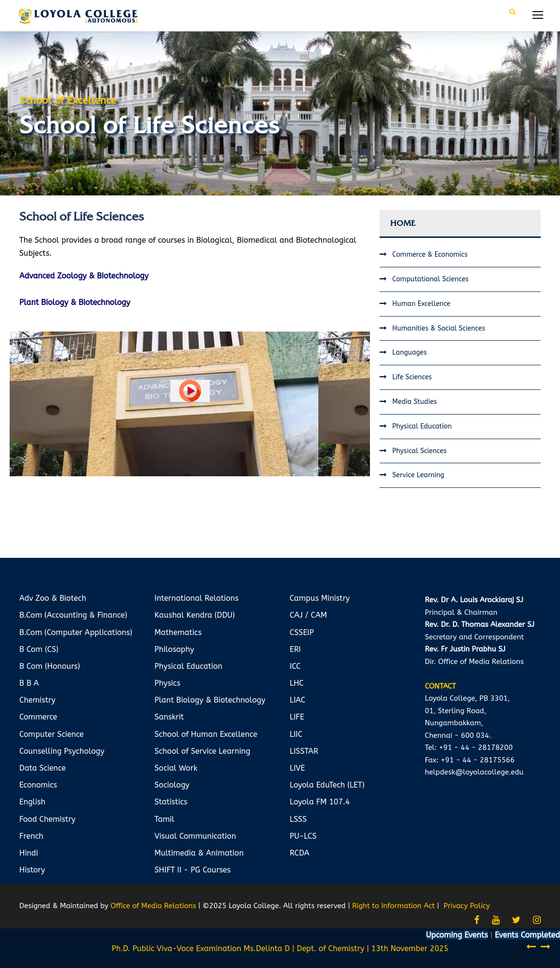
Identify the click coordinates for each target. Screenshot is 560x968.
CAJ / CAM (308, 615)
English (32, 802)
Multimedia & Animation (199, 853)
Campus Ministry (320, 598)
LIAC (298, 700)
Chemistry (37, 700)
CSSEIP (302, 632)
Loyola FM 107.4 (320, 802)
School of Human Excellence (206, 734)
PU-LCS (303, 836)
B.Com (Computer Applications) (76, 632)
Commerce (38, 717)
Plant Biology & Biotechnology (210, 700)
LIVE (298, 768)
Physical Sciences (419, 451)
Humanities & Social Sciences (438, 328)
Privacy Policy (467, 906)
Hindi (29, 853)
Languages (409, 353)
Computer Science (52, 734)
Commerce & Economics (430, 255)
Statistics (171, 802)
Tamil (164, 819)
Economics (38, 785)
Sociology (172, 785)
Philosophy (174, 649)
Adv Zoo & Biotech (53, 598)
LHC (297, 683)
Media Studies (414, 402)
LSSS (298, 819)
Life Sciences (412, 377)
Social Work (176, 768)
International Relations (197, 598)
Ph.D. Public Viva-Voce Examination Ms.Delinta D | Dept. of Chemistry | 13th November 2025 (280, 948)
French (31, 836)
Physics (167, 683)
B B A (29, 683)
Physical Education (422, 426)
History (32, 870)
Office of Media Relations (153, 906)
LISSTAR (304, 751)
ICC (295, 666)
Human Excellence (421, 304)
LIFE (297, 717)
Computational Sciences (430, 279)
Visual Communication (195, 836)
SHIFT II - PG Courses (192, 870)
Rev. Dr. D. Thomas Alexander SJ (480, 624)
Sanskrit (169, 717)
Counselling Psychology (62, 751)
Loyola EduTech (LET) (327, 785)
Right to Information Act (393, 906)
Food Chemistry (47, 819)
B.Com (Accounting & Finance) (73, 615)
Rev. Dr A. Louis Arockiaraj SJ (474, 600)
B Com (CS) (39, 649)
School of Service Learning (202, 751)
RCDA (300, 853)
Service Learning (418, 475)
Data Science (42, 768)
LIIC (296, 734)
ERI (295, 649)
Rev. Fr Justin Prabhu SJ (465, 649)
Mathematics (178, 632)
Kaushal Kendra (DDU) (195, 615)
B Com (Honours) (50, 666)
